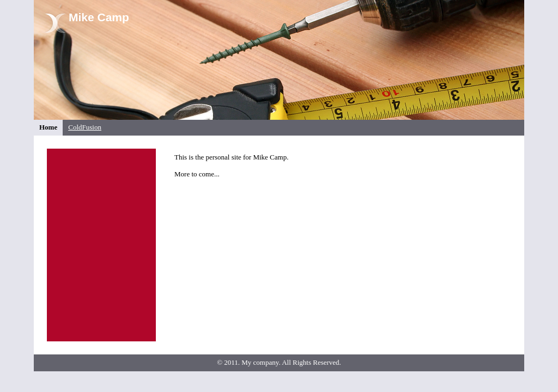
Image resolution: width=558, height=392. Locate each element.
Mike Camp (99, 17)
